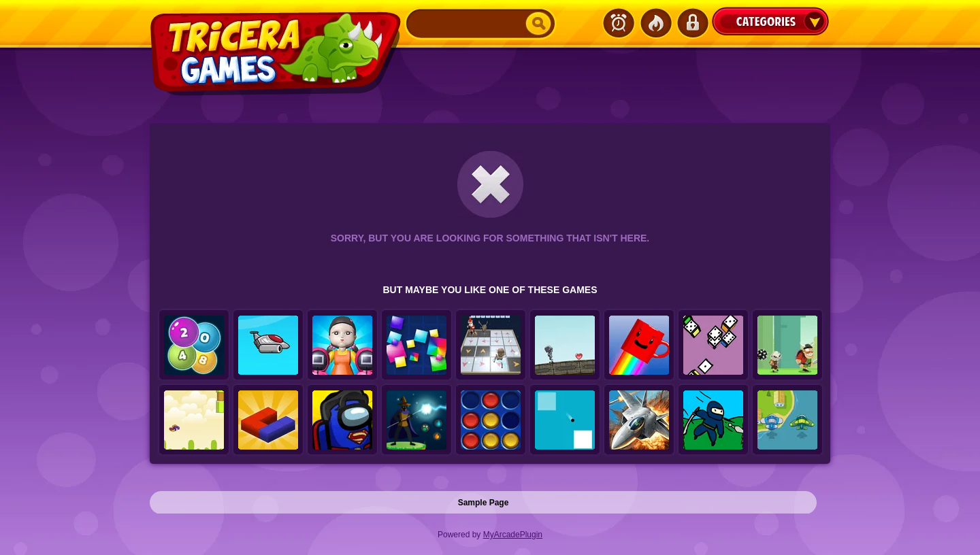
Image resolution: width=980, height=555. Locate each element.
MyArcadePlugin (513, 535)
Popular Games (655, 23)
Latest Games (619, 23)
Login (692, 23)
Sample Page (484, 503)
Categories (770, 21)
